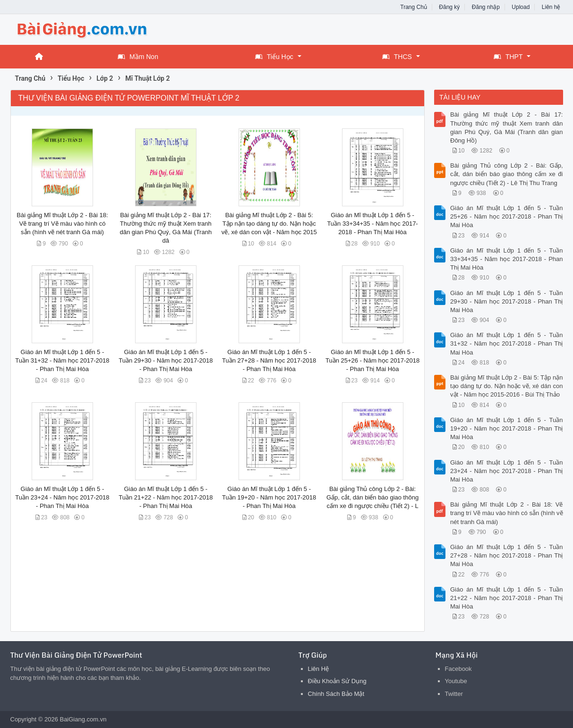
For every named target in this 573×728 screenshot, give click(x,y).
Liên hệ (551, 7)
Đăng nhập (486, 7)
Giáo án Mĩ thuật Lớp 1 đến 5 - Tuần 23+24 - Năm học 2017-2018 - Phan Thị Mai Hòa (62, 497)
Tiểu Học (274, 57)
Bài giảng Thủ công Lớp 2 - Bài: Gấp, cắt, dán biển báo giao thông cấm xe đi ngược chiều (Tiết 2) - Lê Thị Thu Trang (507, 174)
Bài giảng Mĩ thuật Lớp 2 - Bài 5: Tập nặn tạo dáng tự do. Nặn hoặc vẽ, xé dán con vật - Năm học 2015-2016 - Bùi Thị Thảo (507, 386)
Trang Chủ (414, 7)
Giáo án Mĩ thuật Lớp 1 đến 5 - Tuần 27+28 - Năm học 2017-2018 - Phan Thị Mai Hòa (269, 360)
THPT (508, 57)
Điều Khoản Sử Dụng (337, 681)
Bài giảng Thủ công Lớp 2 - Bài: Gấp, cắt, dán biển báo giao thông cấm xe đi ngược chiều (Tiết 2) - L (372, 497)
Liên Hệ (319, 669)
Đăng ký (449, 7)
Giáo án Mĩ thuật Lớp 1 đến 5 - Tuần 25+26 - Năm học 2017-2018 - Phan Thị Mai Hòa (372, 360)
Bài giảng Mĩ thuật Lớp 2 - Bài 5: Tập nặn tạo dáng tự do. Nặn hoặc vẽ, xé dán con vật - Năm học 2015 (269, 224)
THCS (397, 57)
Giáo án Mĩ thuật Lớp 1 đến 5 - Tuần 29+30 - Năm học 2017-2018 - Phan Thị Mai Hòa (166, 360)
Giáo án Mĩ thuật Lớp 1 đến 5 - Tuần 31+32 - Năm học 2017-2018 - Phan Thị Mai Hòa (62, 360)
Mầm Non (138, 57)
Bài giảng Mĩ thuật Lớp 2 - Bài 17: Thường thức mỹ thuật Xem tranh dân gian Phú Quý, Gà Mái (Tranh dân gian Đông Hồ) (507, 127)
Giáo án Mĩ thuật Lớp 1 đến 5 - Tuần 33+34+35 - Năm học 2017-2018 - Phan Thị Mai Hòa (372, 224)
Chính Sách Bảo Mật (336, 694)
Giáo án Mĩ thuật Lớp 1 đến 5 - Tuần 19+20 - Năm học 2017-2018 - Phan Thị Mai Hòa (269, 497)
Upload (521, 7)
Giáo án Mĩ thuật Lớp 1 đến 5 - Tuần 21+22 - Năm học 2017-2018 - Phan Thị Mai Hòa (166, 497)
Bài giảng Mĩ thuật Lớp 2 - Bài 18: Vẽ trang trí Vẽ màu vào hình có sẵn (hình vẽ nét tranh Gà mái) (62, 224)
